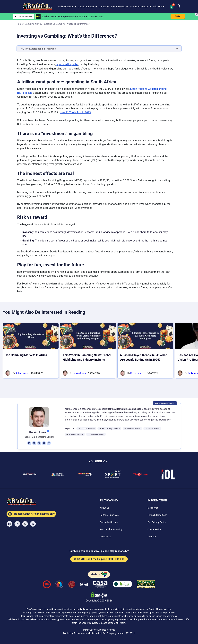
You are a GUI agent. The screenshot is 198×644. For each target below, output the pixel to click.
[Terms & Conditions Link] (157, 515)
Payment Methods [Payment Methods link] (139, 7)
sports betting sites (68, 64)
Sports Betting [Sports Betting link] (118, 7)
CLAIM (178, 16)
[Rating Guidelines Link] (109, 522)
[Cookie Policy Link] (154, 529)
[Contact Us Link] (106, 537)
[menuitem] (67, 7)
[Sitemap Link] (152, 537)
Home (20, 24)
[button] (172, 7)
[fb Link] (29, 443)
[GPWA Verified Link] (146, 585)
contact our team (116, 623)
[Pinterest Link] (33, 524)
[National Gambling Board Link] (84, 585)
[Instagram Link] (17, 524)
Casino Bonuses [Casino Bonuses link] (86, 7)
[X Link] (25, 524)
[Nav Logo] (35, 7)
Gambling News (33, 24)
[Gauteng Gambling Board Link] (72, 585)
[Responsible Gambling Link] (111, 529)
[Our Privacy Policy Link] (157, 522)
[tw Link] (39, 443)
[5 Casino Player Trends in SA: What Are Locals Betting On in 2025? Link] (145, 336)
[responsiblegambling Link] (59, 585)
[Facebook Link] (10, 524)
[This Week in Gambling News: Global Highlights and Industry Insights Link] (88, 336)
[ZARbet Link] (38, 17)
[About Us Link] (105, 508)
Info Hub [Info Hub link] (157, 7)
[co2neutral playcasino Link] (122, 585)
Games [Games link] (103, 7)
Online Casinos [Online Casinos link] (66, 7)
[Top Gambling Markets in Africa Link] (31, 336)
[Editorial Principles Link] (109, 515)
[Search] (178, 6)
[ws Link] (44, 443)
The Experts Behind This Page (38, 49)
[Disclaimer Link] (153, 508)
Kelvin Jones (22, 373)
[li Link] (34, 443)
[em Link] (49, 443)
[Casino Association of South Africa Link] (100, 585)
